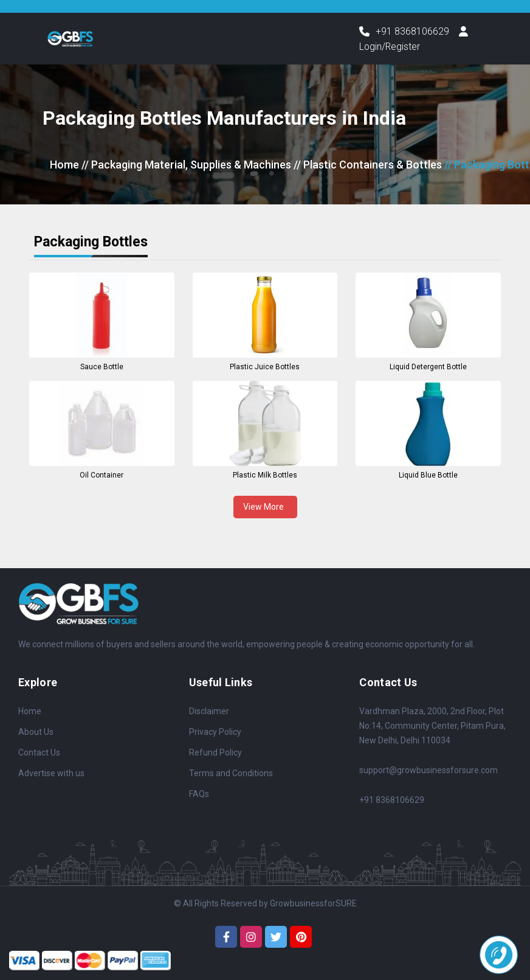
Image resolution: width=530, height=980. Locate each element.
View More (265, 507)
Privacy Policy (215, 732)
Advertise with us (51, 774)
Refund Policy (215, 753)
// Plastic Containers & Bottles (368, 165)
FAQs (199, 794)
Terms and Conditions (231, 774)
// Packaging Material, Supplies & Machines (186, 165)
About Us (36, 732)
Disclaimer (209, 712)
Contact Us (39, 753)
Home (64, 165)
